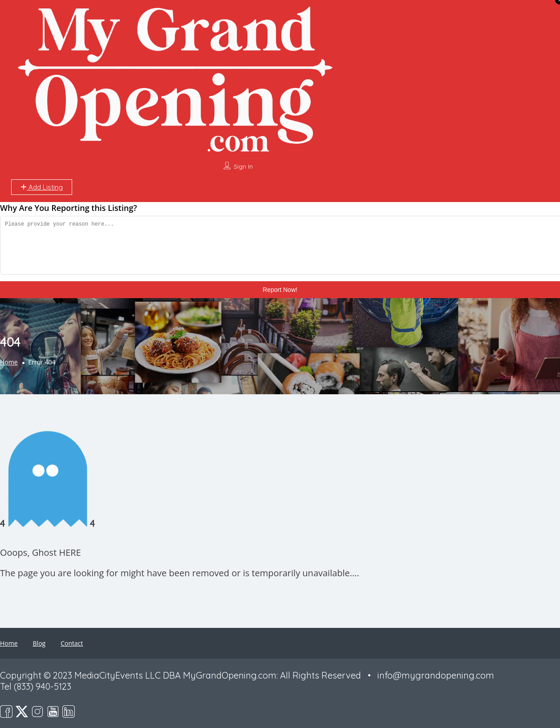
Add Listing (42, 187)
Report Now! (280, 290)
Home (9, 362)
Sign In (243, 166)
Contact (72, 643)
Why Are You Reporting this (69, 208)
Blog (39, 643)
